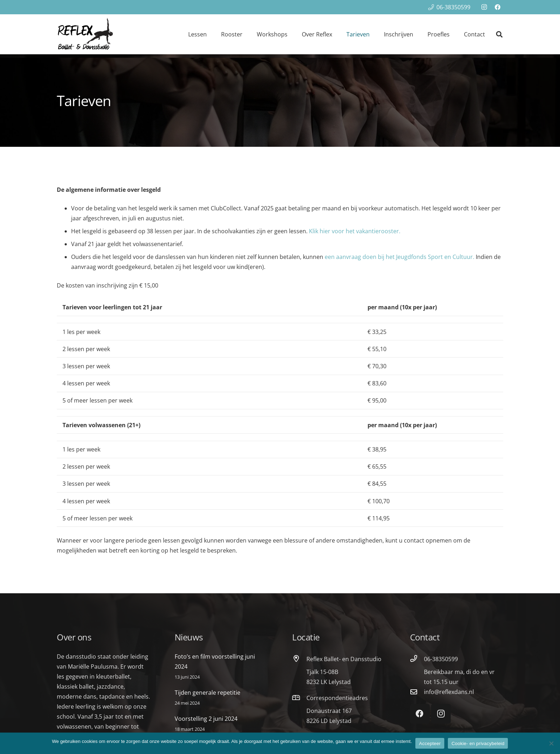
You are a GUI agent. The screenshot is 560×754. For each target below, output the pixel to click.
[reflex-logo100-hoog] (85, 34)
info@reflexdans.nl (449, 692)
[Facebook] (497, 7)
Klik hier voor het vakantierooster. (355, 231)
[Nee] (551, 743)
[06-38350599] (417, 658)
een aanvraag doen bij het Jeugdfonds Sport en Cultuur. (399, 257)
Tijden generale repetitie (207, 693)
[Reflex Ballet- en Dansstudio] (299, 658)
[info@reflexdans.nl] (417, 692)
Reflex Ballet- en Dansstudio (344, 659)
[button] (499, 34)
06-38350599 (441, 659)
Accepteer (430, 743)
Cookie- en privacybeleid (478, 743)
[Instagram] (484, 7)
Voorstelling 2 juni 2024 (206, 719)
